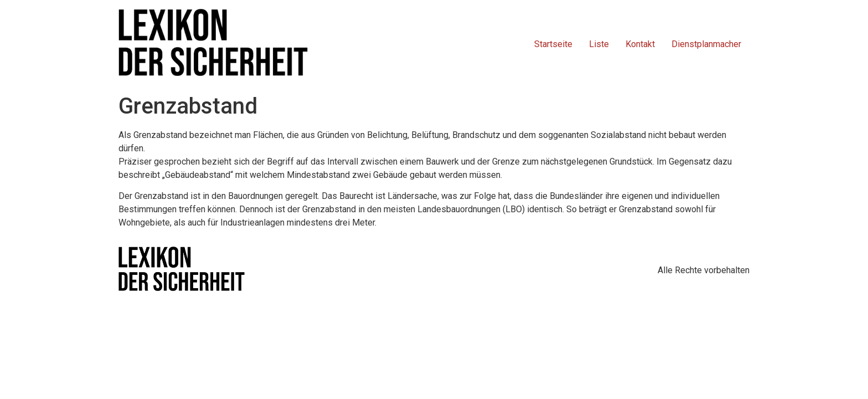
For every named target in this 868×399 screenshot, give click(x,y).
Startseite (553, 44)
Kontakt (640, 44)
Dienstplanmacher (706, 44)
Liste (599, 44)
